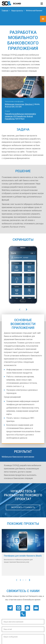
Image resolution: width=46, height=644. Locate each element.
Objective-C (29, 104)
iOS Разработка (20, 116)
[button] (20, 580)
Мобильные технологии (14, 104)
